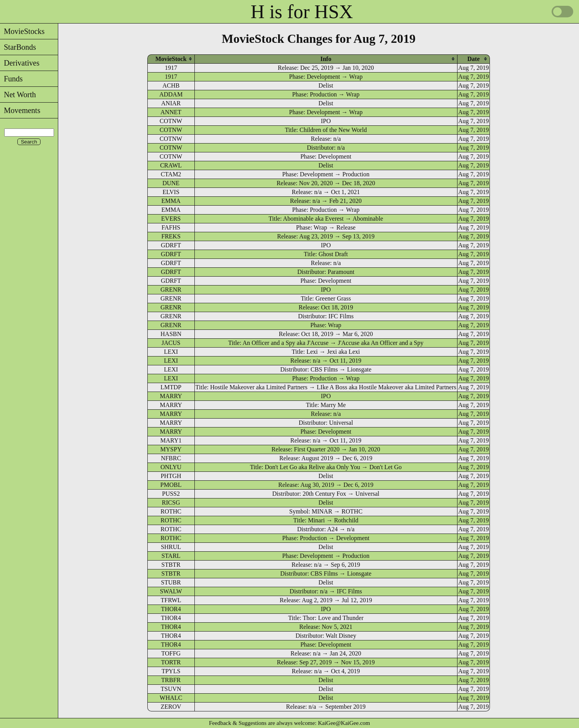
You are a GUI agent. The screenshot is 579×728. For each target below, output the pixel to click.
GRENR (171, 290)
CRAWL (171, 165)
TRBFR (171, 680)
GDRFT (171, 245)
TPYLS (171, 671)
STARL (171, 556)
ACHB (171, 85)
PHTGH (171, 476)
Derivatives (20, 63)
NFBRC (171, 458)
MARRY (171, 396)
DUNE (171, 183)
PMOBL (171, 485)
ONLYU (171, 467)
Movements (20, 110)
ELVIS (171, 192)
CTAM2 (171, 174)
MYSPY (171, 449)
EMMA (171, 201)
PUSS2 (171, 494)
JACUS (171, 343)
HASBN (171, 334)
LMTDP (171, 387)
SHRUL (171, 547)
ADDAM (171, 94)
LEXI (171, 352)
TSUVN (171, 689)
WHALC (171, 698)
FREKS (171, 236)
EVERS (171, 219)
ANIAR (171, 103)
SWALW (171, 591)
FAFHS (171, 227)
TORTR (171, 662)
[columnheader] (171, 59)
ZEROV (171, 707)
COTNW (171, 121)
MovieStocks (22, 31)
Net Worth (18, 95)
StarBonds (18, 47)
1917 (171, 68)
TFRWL (171, 600)
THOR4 (171, 609)
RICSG (171, 503)
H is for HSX (302, 12)
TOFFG (171, 653)
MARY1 (171, 440)
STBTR (171, 565)
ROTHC (171, 511)
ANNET (171, 112)
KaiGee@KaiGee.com (344, 723)
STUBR (171, 582)
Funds (11, 79)
